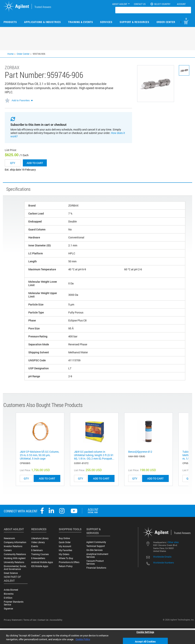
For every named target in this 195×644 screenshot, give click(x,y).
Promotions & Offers (69, 562)
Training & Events (81, 22)
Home (10, 54)
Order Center (166, 22)
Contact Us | (44, 620)
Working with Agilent (15, 558)
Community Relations (15, 554)
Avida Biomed (11, 590)
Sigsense (8, 609)
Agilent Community (96, 542)
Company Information (15, 542)
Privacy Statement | (14, 620)
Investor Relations (13, 546)
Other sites (173, 542)
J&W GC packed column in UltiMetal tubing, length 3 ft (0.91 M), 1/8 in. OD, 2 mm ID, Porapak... (94, 455)
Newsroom (9, 538)
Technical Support (96, 546)
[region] (97, 637)
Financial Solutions (96, 568)
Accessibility (56, 620)
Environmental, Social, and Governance (15, 568)
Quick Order (65, 542)
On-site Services (94, 550)
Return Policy (66, 566)
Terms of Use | (31, 620)
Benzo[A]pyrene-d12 (140, 452)
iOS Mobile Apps (40, 566)
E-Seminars (37, 550)
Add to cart (35, 163)
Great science (11, 573)
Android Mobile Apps (42, 562)
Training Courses (40, 554)
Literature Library (40, 538)
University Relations (14, 562)
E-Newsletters (38, 558)
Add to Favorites (21, 100)
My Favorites (65, 550)
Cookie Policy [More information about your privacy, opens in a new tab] (83, 639)
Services (106, 22)
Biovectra (9, 594)
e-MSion (8, 598)
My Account (65, 546)
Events (35, 546)
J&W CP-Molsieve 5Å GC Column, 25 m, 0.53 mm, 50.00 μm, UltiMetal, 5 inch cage (39, 455)
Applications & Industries (43, 22)
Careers (8, 550)
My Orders (64, 554)
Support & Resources (135, 22)
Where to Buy (66, 558)
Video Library (38, 542)
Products (10, 22)
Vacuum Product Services (95, 562)
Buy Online (64, 538)
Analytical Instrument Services (97, 555)
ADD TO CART (47, 478)
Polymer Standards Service (14, 603)
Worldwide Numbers (164, 563)
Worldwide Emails (162, 557)
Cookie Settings (145, 632)
